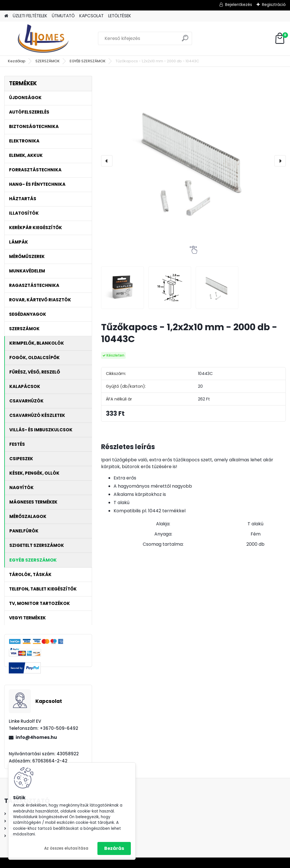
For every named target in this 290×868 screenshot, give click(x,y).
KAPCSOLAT (91, 16)
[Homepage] (6, 16)
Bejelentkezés (239, 5)
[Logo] (43, 39)
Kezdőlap (17, 61)
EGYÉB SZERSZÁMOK (88, 61)
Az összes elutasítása (66, 848)
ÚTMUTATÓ (63, 16)
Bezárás (114, 848)
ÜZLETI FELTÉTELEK (30, 16)
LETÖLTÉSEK (120, 16)
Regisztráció (274, 5)
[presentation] (107, 161)
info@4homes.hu (36, 737)
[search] (185, 40)
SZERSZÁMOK (48, 61)
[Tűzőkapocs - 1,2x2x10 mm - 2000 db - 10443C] (193, 161)
